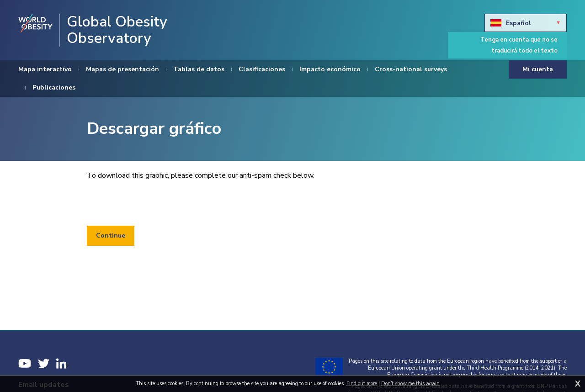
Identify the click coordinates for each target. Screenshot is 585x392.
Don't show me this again (410, 384)
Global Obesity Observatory (117, 30)
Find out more (362, 384)
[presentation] (156, 203)
